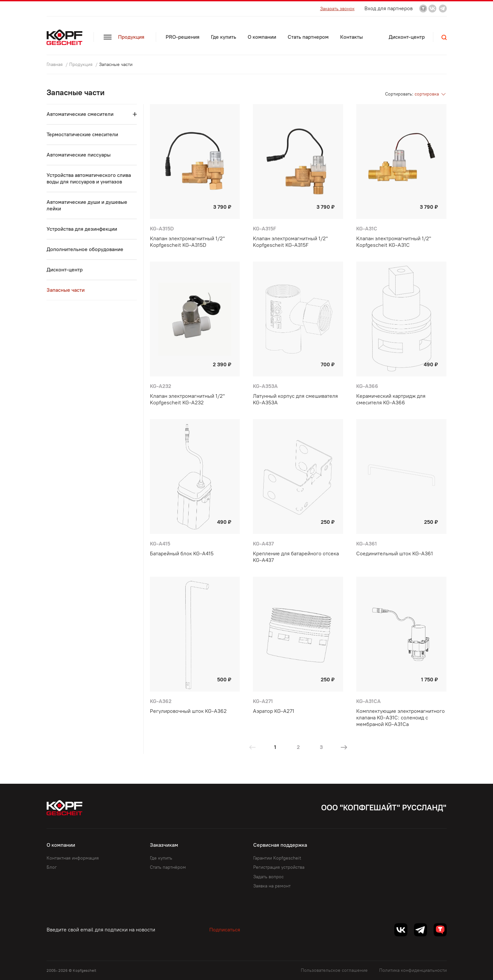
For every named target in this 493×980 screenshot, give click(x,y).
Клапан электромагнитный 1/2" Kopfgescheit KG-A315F (290, 242)
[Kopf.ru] (66, 37)
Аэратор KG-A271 (274, 711)
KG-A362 (161, 701)
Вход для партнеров (389, 8)
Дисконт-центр (407, 37)
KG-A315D (162, 229)
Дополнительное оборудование (85, 249)
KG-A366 (367, 386)
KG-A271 (263, 701)
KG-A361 (367, 544)
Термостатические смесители (82, 134)
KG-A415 (160, 544)
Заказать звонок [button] (337, 9)
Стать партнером (308, 37)
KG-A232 (161, 386)
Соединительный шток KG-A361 (395, 554)
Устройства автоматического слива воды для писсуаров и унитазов (89, 178)
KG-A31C (367, 229)
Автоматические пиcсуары (79, 155)
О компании (262, 37)
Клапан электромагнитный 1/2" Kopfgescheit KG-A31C (394, 242)
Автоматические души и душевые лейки (87, 205)
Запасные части (66, 290)
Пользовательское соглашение (334, 970)
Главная (55, 64)
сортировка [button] (431, 94)
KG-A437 (263, 544)
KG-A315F (265, 229)
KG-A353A (265, 386)
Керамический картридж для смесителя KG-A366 (391, 399)
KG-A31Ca (369, 701)
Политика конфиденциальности (413, 970)
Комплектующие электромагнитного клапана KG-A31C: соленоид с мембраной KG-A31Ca (401, 718)
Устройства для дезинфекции (82, 229)
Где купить (224, 37)
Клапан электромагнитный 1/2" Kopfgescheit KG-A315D (187, 242)
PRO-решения (183, 37)
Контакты (351, 37)
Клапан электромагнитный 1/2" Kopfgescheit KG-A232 (187, 399)
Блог (52, 867)
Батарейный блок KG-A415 (182, 554)
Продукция (124, 37)
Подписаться (225, 930)
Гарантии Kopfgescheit (277, 858)
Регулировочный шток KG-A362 (188, 711)
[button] (444, 37)
